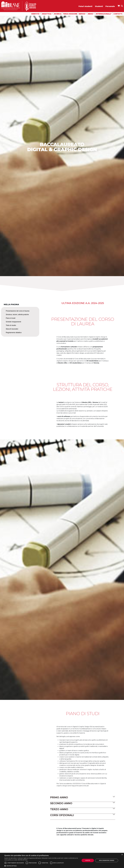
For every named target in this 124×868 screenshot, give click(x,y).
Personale (110, 6)
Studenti (99, 6)
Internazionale (103, 14)
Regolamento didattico (14, 333)
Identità (35, 14)
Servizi (82, 14)
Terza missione (70, 14)
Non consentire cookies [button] (107, 860)
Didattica (47, 14)
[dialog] (62, 860)
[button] (83, 797)
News (90, 14)
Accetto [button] (88, 860)
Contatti (118, 14)
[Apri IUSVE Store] (119, 6)
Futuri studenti (85, 6)
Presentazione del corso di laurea (18, 311)
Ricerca (58, 14)
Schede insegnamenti (13, 322)
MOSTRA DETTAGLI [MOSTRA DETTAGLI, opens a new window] (23, 860)
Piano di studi (11, 318)
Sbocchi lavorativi (12, 329)
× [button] (122, 855)
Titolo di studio (11, 325)
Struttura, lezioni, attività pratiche (17, 315)
